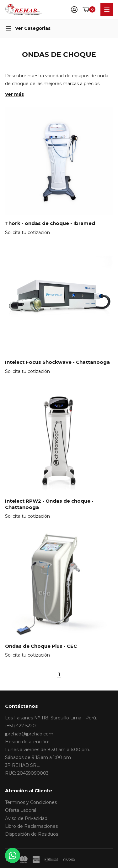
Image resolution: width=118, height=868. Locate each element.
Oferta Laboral (21, 810)
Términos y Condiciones (31, 802)
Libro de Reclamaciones (31, 826)
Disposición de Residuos (32, 834)
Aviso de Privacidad (26, 818)
